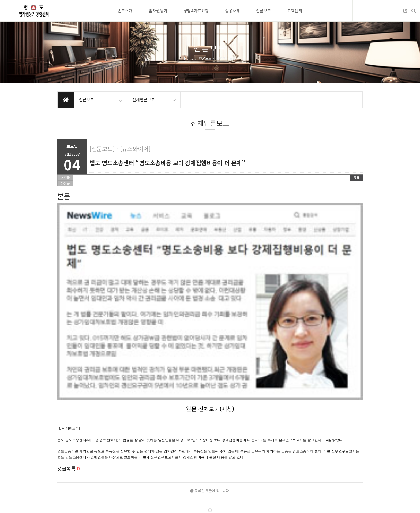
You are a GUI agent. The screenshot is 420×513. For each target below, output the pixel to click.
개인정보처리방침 (70, 505)
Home (189, 58)
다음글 (65, 183)
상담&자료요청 (196, 11)
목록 (356, 177)
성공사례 (232, 11)
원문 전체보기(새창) (210, 258)
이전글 (65, 177)
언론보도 (264, 11)
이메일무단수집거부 (104, 505)
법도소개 (125, 11)
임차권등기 (158, 11)
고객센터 (295, 11)
